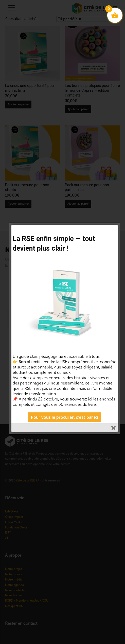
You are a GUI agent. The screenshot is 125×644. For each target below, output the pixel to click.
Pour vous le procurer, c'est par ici (65, 417)
